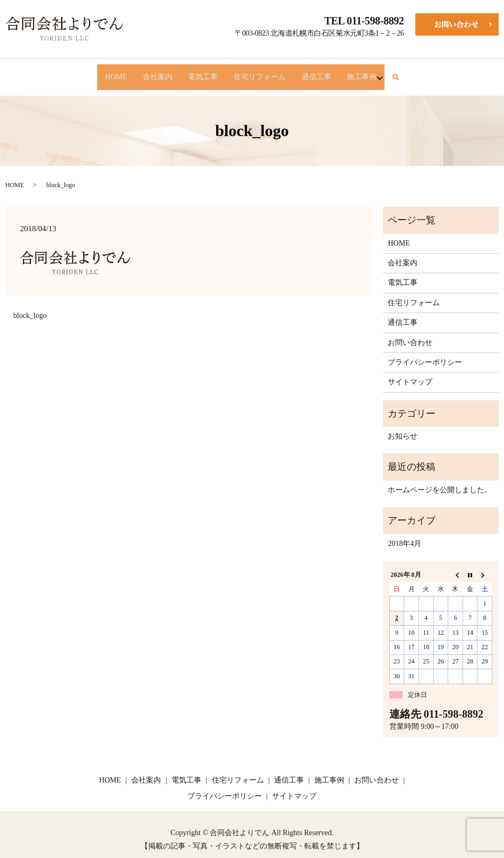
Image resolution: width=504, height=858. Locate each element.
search (420, 73)
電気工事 (200, 72)
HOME (100, 72)
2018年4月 (404, 534)
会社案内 (148, 72)
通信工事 (327, 72)
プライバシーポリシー (425, 353)
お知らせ (403, 427)
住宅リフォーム (263, 72)
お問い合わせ (410, 333)
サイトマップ (410, 373)
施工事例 (379, 72)
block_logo (30, 306)
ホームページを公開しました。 (440, 480)
